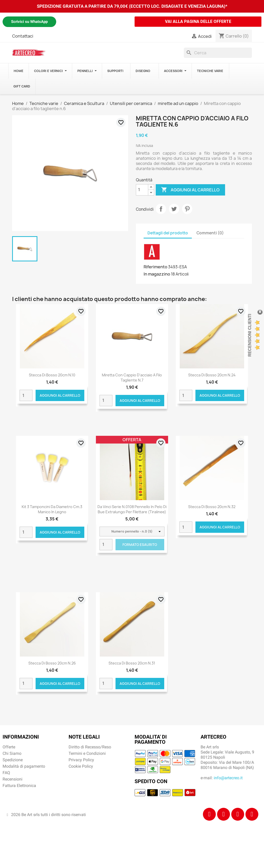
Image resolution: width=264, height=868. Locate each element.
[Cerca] (218, 53)
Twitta (174, 209)
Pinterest (187, 209)
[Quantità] (142, 190)
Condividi (161, 209)
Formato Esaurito (140, 545)
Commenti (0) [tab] (210, 233)
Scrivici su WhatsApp (29, 22)
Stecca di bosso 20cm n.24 (212, 375)
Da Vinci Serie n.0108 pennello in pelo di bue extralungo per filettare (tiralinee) (132, 509)
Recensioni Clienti (250, 335)
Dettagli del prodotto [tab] (168, 233)
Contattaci (23, 36)
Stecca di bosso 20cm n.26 (52, 663)
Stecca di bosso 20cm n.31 (132, 663)
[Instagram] (224, 814)
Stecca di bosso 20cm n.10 (52, 375)
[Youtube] (252, 814)
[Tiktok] (238, 814)
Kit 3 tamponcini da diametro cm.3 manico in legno (52, 509)
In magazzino (157, 274)
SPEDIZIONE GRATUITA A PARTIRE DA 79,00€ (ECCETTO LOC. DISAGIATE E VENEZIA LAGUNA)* (132, 6)
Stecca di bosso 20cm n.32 (212, 507)
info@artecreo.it (228, 778)
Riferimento (155, 267)
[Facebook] (209, 814)
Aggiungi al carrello (190, 190)
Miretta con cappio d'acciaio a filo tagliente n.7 (132, 378)
